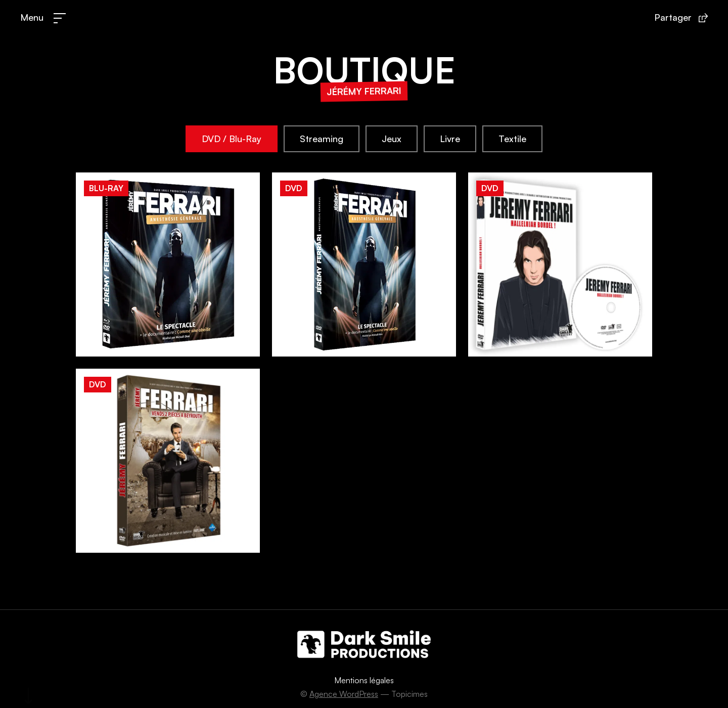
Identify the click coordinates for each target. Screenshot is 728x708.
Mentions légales (364, 680)
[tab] (232, 139)
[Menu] (60, 18)
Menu (32, 17)
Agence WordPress (344, 694)
